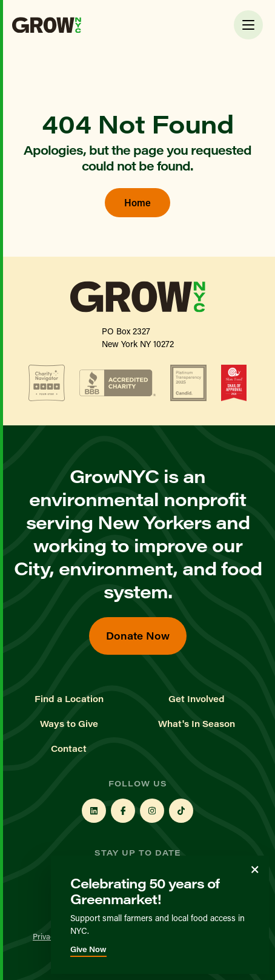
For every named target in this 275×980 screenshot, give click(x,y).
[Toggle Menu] (248, 25)
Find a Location (69, 699)
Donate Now (138, 636)
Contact (69, 749)
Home (137, 202)
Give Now (88, 949)
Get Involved (197, 699)
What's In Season (197, 724)
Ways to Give (69, 724)
